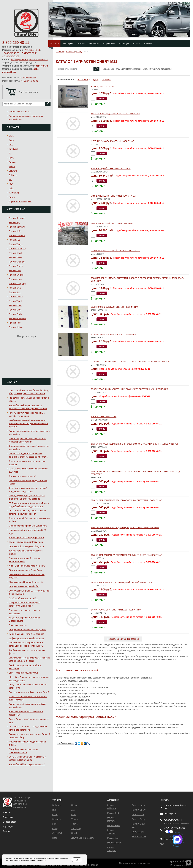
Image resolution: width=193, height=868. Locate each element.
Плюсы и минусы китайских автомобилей (29, 692)
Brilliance (13, 175)
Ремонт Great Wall (17, 318)
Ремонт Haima (16, 327)
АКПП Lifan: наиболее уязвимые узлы (27, 566)
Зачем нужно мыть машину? (22, 476)
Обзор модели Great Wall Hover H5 (26, 582)
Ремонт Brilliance (17, 218)
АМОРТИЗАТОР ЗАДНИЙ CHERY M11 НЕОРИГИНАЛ (115, 114)
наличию (107, 80)
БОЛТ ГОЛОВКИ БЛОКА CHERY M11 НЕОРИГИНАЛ (115, 307)
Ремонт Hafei (15, 231)
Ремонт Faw (14, 323)
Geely (11, 140)
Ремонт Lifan (15, 310)
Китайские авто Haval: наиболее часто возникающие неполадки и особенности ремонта (28, 424)
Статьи (136, 43)
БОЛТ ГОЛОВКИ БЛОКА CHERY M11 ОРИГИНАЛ (113, 334)
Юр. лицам (124, 43)
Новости (81, 43)
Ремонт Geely (15, 314)
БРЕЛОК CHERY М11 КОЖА (104, 417)
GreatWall (13, 149)
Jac (10, 180)
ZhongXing (14, 193)
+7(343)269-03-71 (29, 53)
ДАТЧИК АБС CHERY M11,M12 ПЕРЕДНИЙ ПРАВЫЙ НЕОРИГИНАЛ (122, 582)
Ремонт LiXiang (16, 275)
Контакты (148, 43)
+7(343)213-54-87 (11, 56)
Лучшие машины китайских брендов (26, 634)
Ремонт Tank (15, 270)
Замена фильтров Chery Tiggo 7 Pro (26, 538)
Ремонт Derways (17, 227)
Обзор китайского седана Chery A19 (26, 546)
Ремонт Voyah (15, 301)
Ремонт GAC (15, 288)
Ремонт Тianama (17, 236)
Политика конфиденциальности (135, 863)
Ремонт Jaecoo (16, 297)
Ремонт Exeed (16, 257)
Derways (13, 171)
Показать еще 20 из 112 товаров (123, 639)
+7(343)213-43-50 (11, 53)
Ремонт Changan (17, 262)
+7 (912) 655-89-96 (174, 828)
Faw (11, 184)
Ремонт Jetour (15, 279)
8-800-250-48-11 (16, 43)
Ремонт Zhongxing (17, 249)
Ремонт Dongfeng (17, 284)
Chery (11, 136)
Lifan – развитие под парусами (24, 673)
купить (102, 99)
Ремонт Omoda (16, 266)
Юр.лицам (8, 826)
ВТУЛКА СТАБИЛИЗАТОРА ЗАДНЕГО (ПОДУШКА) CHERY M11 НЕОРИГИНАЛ (126, 500)
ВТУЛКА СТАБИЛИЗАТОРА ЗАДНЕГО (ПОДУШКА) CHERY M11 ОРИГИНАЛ (125, 528)
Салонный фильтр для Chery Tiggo (26, 542)
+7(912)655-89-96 (32, 50)
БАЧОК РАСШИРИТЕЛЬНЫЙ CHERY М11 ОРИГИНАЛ (115, 251)
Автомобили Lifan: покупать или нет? (27, 764)
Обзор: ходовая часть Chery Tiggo (25, 570)
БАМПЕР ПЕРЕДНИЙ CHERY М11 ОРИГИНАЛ (112, 223)
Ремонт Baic (15, 292)
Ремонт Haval (15, 253)
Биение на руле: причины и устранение (28, 526)
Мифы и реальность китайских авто (26, 638)
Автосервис (68, 43)
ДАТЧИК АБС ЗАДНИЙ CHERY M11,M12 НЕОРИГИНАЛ (116, 610)
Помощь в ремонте (18, 625)
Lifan (11, 145)
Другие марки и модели (20, 201)
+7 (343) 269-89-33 (38, 59)
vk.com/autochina (28, 78)
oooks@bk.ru (41, 66)
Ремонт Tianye (16, 244)
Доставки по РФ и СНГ (20, 112)
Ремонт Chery (15, 305)
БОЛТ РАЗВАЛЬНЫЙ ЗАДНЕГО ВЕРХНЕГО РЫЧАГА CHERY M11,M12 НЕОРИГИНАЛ (130, 362)
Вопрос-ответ (109, 43)
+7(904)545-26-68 (20, 59)
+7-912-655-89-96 (29, 81)
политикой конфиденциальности (34, 860)
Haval (11, 158)
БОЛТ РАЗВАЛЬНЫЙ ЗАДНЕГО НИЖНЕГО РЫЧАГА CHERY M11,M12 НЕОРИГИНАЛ (129, 389)
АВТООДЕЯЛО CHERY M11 (103, 86)
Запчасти (54, 43)
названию (84, 80)
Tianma (12, 162)
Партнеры (94, 43)
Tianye (12, 197)
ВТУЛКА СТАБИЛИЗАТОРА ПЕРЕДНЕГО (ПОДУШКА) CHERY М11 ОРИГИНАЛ (126, 555)
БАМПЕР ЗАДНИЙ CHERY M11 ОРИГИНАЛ (111, 168)
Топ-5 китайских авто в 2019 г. (23, 598)
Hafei (11, 188)
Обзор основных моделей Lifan (24, 586)
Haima (12, 166)
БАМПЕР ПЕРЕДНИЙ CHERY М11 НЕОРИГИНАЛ (113, 196)
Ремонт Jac (14, 240)
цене (96, 80)
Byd (10, 153)
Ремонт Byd (14, 222)
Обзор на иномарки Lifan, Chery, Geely (27, 630)
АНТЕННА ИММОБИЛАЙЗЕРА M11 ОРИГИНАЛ (112, 141)
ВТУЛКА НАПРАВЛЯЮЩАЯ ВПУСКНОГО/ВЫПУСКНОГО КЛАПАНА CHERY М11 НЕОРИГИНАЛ (134, 444)
